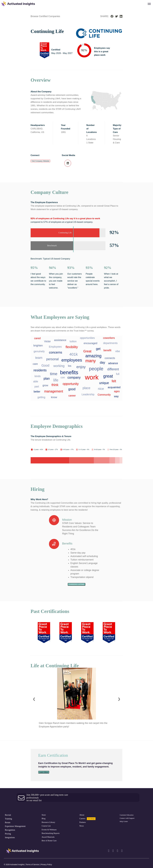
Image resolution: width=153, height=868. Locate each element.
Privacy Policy (46, 865)
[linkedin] (109, 851)
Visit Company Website (40, 161)
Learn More (44, 772)
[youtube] (122, 851)
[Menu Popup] (149, 4)
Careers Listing (76, 584)
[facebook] (113, 851)
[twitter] (118, 851)
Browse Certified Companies (45, 16)
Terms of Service (33, 865)
